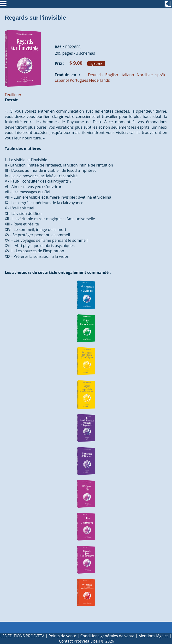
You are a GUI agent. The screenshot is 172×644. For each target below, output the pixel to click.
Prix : (59, 63)
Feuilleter (13, 95)
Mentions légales (153, 636)
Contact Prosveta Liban (80, 641)
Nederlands (99, 80)
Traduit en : (67, 75)
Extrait (11, 100)
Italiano (127, 75)
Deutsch (95, 75)
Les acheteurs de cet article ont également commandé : (58, 272)
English (112, 75)
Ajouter (96, 63)
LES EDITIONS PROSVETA (22, 636)
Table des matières (23, 149)
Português (79, 80)
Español (62, 80)
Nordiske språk (151, 75)
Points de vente (62, 636)
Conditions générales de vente (107, 636)
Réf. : (59, 47)
